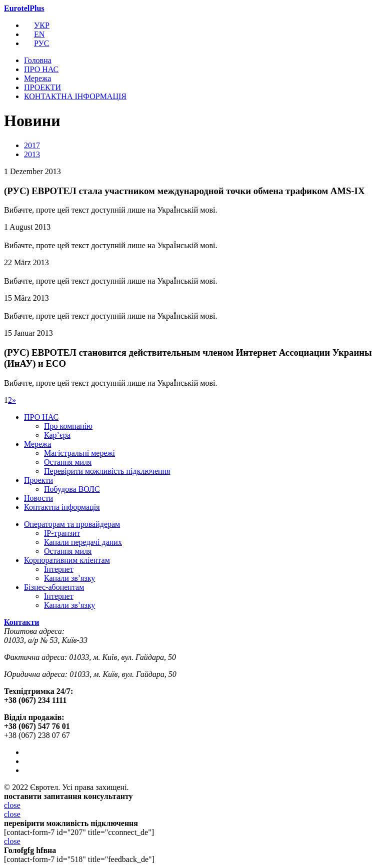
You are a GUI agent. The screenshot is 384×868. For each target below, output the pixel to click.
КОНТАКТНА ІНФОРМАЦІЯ (75, 96)
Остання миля (68, 462)
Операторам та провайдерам (72, 524)
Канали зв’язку (69, 578)
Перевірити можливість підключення (107, 471)
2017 (32, 145)
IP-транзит (62, 533)
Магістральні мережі (79, 453)
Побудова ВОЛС (72, 489)
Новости (38, 498)
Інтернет (59, 569)
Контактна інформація (62, 507)
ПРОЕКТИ (42, 87)
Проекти (38, 480)
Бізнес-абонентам (54, 587)
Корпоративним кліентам (67, 560)
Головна (38, 60)
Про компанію (68, 426)
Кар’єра (57, 435)
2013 (32, 154)
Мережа (37, 78)
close (12, 805)
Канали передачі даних (83, 542)
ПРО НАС (41, 69)
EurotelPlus (24, 8)
